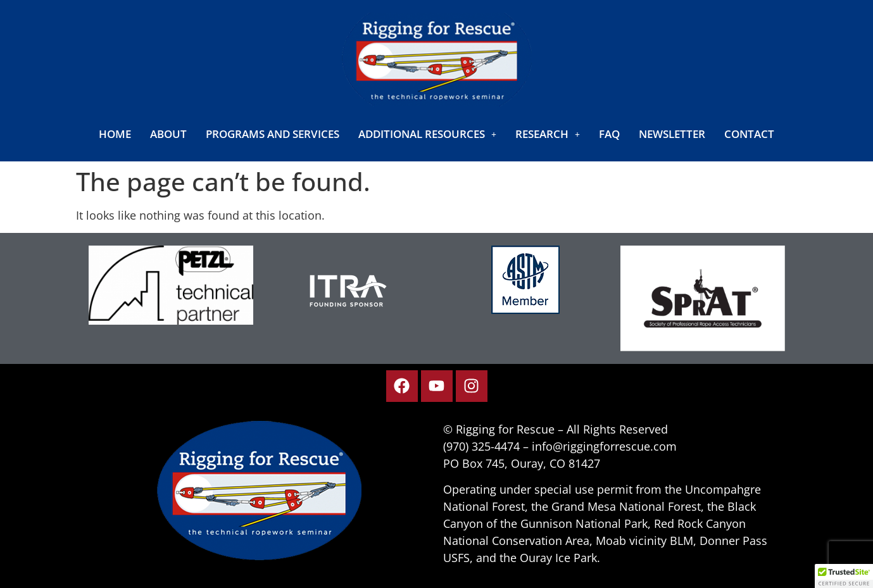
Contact (749, 134)
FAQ (609, 134)
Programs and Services (273, 134)
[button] (427, 134)
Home (115, 134)
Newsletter (672, 134)
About (168, 134)
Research (548, 134)
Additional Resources (427, 134)
